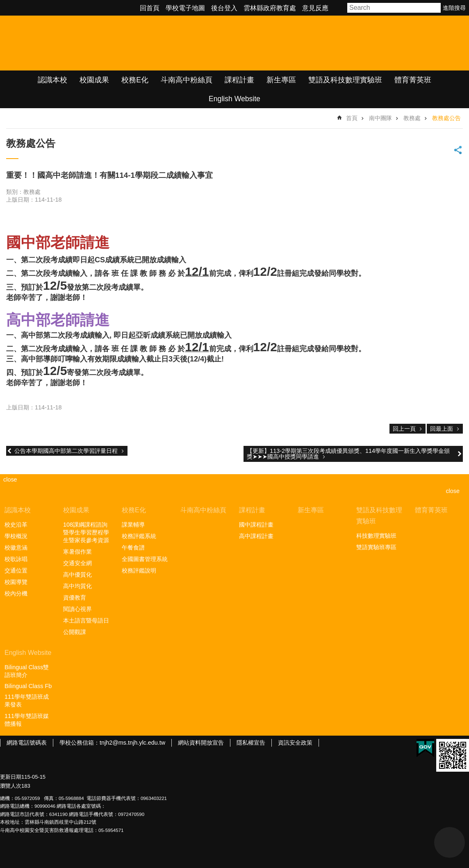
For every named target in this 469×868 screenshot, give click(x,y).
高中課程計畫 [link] (256, 536)
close (453, 491)
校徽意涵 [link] (16, 548)
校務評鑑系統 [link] (139, 536)
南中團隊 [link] (380, 118)
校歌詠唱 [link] (16, 559)
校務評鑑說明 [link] (139, 570)
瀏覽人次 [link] (11, 786)
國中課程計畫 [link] (256, 525)
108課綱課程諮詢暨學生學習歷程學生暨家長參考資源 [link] (86, 532)
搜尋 (435, 8)
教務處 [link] (412, 118)
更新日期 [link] (11, 777)
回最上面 (442, 429)
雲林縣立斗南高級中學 (86, 43)
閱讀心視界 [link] (77, 609)
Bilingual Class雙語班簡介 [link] (27, 671)
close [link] (10, 479)
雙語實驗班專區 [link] (376, 547)
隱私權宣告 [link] (251, 743)
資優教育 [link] (75, 598)
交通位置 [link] (16, 570)
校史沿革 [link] (16, 525)
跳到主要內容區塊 (4, 4)
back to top (450, 842)
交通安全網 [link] (77, 563)
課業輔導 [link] (133, 525)
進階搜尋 (454, 8)
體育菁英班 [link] (413, 80)
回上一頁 (404, 429)
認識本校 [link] (52, 80)
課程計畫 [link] (239, 80)
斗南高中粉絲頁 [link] (187, 80)
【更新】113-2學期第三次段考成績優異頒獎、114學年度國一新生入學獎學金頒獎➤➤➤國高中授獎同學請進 (348, 454)
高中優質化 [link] (77, 575)
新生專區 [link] (281, 80)
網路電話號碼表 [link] (27, 743)
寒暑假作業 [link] (77, 552)
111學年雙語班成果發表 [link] (27, 701)
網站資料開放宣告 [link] (201, 743)
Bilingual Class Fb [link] (28, 686)
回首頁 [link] (150, 8)
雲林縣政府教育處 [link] (270, 8)
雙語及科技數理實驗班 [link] (345, 80)
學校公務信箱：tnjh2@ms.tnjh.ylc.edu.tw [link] (112, 743)
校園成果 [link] (94, 80)
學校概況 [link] (16, 536)
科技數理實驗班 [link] (376, 536)
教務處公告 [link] (446, 118)
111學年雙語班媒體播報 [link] (27, 720)
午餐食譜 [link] (133, 548)
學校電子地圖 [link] (185, 8)
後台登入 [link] (224, 8)
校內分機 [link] (16, 593)
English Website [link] (234, 99)
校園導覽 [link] (16, 582)
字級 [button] (339, 8)
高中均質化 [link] (77, 586)
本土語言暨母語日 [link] (86, 620)
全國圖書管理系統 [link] (145, 559)
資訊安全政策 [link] (295, 743)
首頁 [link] (352, 118)
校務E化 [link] (135, 80)
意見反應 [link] (315, 8)
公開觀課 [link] (75, 632)
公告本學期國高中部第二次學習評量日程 (66, 451)
